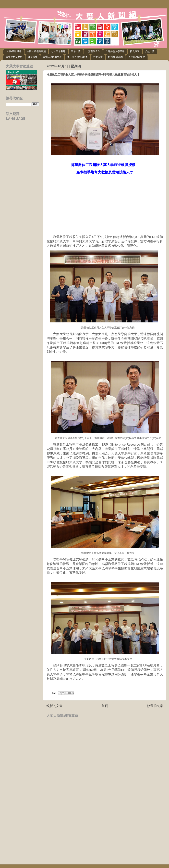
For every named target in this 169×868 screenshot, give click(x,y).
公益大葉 (150, 51)
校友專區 (135, 51)
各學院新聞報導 (137, 57)
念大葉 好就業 (116, 57)
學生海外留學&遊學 (77, 57)
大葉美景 (98, 57)
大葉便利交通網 (14, 57)
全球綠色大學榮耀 (115, 51)
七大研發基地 (58, 51)
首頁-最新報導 (14, 51)
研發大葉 (76, 51)
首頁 (105, 706)
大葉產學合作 (93, 51)
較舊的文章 (155, 706)
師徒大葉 (33, 57)
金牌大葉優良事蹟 (36, 51)
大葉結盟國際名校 (52, 57)
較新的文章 (55, 706)
